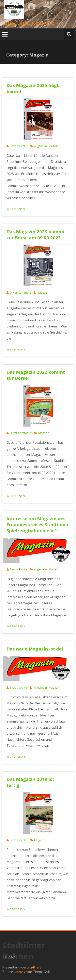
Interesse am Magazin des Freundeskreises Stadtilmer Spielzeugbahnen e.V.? (38, 524)
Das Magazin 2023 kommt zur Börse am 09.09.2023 (36, 234)
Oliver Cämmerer (21, 292)
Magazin (54, 146)
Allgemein (40, 146)
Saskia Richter (19, 146)
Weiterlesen (16, 209)
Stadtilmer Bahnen (31, 22)
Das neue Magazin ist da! (35, 649)
